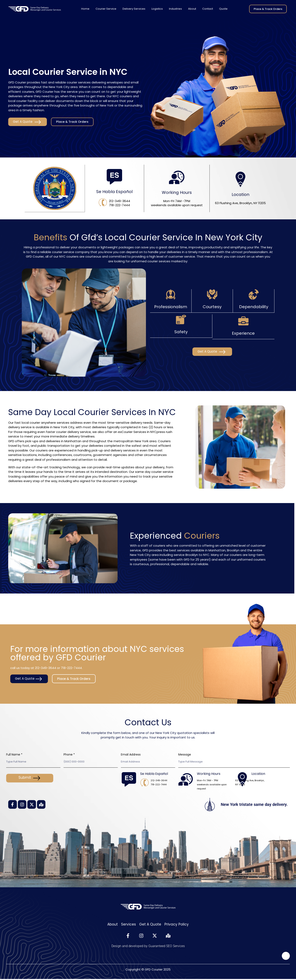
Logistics (157, 9)
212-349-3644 (46, 667)
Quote (223, 9)
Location (240, 195)
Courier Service (106, 9)
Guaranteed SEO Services (167, 947)
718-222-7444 (71, 667)
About (192, 9)
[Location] (240, 179)
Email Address (131, 754)
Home (85, 9)
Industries (175, 9)
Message (185, 754)
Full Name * (14, 754)
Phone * (69, 754)
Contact (208, 9)
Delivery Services (134, 9)
